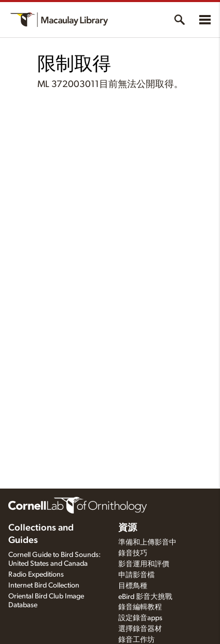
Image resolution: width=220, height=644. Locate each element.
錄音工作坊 (136, 640)
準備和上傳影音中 (147, 542)
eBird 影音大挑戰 (145, 597)
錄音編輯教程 (140, 607)
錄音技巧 (133, 553)
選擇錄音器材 (140, 629)
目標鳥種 (133, 586)
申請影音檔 (136, 575)
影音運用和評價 (144, 564)
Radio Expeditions (36, 575)
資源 (128, 528)
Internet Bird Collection (44, 585)
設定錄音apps (140, 618)
